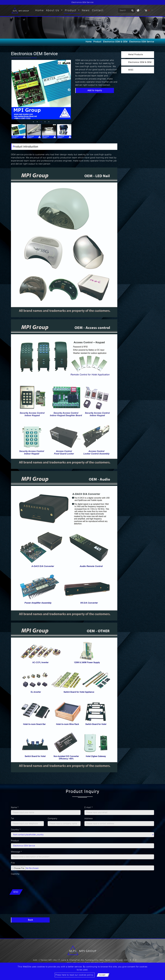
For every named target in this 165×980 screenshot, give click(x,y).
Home (40, 10)
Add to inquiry (95, 90)
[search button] (132, 11)
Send (16, 892)
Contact (98, 10)
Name (15, 807)
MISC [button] (131, 70)
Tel (13, 818)
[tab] (138, 55)
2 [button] (37, 122)
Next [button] (69, 90)
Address (89, 818)
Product (97, 42)
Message (16, 852)
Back (30, 920)
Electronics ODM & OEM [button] (140, 62)
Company (53, 818)
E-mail (89, 807)
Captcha (15, 874)
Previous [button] (13, 90)
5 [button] (49, 122)
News (86, 10)
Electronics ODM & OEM (115, 42)
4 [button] (45, 122)
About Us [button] (53, 10)
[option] (41, 90)
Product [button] (71, 10)
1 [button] (33, 122)
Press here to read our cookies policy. (75, 975)
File (13, 863)
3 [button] (41, 122)
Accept (102, 975)
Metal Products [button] (136, 55)
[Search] (127, 10)
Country (16, 830)
